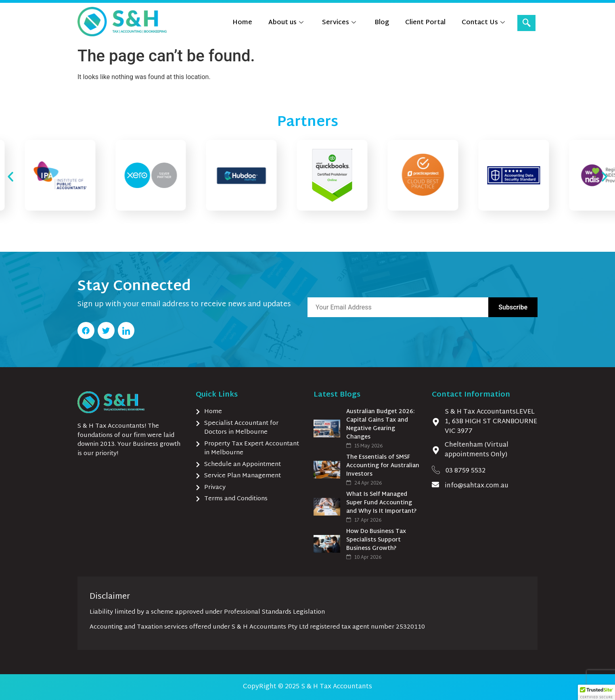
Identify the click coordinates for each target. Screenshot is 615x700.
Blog (382, 23)
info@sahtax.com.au (477, 486)
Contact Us (483, 23)
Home (242, 23)
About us (286, 23)
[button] (10, 177)
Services (339, 23)
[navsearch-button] (526, 23)
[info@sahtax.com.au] (435, 485)
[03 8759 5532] (436, 470)
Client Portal (425, 23)
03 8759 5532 (465, 471)
